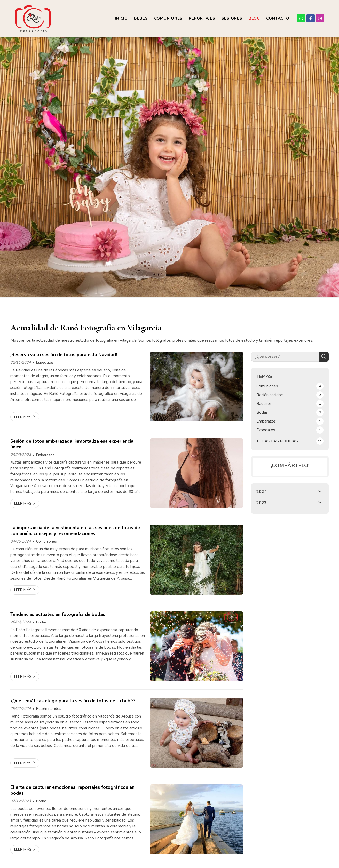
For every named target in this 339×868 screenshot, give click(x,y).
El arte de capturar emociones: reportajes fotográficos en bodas (72, 790)
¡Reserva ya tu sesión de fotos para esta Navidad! (64, 355)
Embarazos (45, 455)
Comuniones (46, 541)
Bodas (41, 622)
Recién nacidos (49, 708)
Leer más (23, 417)
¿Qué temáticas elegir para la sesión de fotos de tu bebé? (73, 701)
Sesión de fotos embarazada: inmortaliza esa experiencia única (72, 444)
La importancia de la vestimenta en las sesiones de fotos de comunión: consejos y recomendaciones (75, 531)
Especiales (45, 362)
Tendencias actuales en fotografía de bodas (58, 614)
